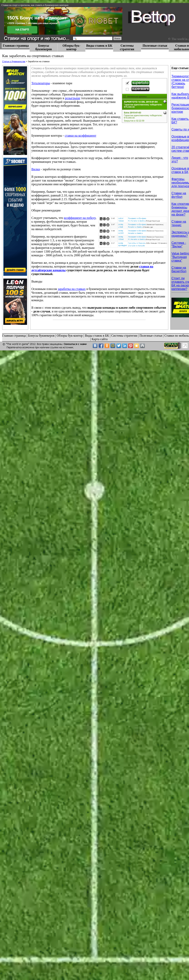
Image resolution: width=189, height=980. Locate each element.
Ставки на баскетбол (179, 269)
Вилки (36, 169)
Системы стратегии (127, 47)
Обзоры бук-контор (71, 47)
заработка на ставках (72, 289)
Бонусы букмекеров (44, 47)
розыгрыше (73, 98)
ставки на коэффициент (80, 136)
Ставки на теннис (179, 223)
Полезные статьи (155, 46)
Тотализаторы (41, 83)
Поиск (117, 38)
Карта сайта (100, 339)
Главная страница (16, 46)
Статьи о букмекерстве (14, 61)
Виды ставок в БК (99, 46)
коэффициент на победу (80, 218)
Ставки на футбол (179, 195)
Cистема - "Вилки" (179, 245)
